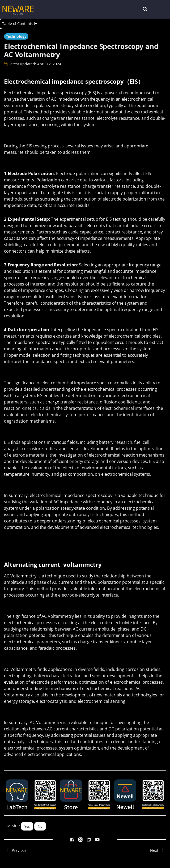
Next (158, 850)
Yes (27, 826)
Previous (15, 850)
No (40, 826)
